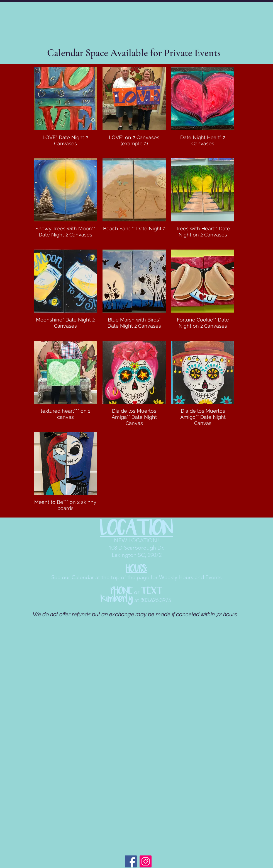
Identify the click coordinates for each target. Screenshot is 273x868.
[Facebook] (131, 861)
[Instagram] (146, 861)
